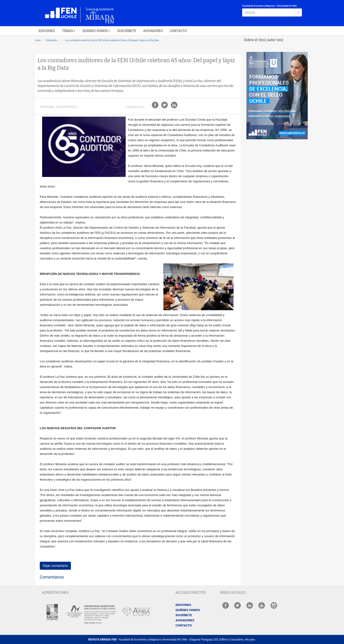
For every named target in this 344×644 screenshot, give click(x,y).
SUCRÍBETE (184, 615)
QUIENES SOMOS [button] (96, 31)
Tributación (51, 40)
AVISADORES (153, 31)
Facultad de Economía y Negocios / (259, 6)
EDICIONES (47, 31)
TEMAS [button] (69, 31)
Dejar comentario (55, 566)
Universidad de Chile (287, 6)
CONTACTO (178, 31)
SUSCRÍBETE (127, 31)
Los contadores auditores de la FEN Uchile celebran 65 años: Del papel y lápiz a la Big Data (112, 40)
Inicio (38, 40)
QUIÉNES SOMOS (188, 610)
